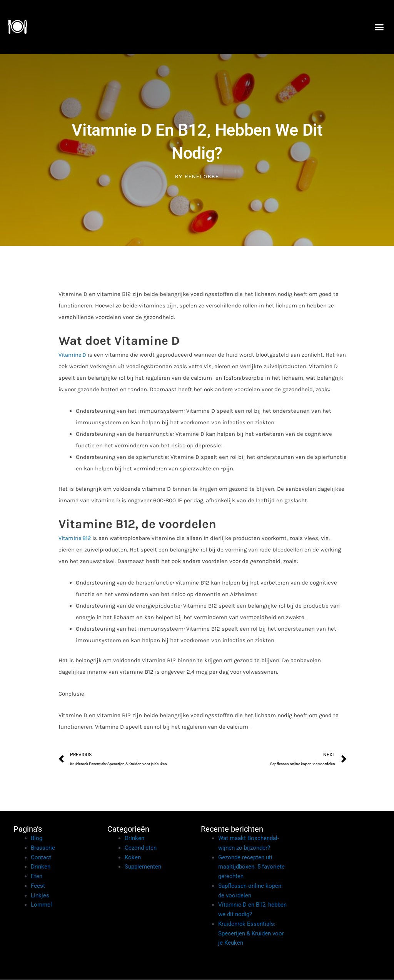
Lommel (41, 905)
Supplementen (143, 867)
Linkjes (40, 896)
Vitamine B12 (75, 538)
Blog (37, 839)
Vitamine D (73, 355)
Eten (37, 877)
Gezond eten (141, 848)
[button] (379, 27)
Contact (41, 858)
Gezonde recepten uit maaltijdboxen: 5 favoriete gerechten (251, 867)
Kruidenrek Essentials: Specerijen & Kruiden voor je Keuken (251, 934)
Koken (133, 858)
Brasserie (43, 848)
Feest (38, 886)
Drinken (41, 867)
